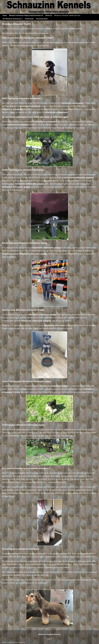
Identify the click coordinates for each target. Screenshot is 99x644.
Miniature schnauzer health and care (67, 15)
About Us (49, 15)
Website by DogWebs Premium (49, 634)
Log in (49, 639)
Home (5, 15)
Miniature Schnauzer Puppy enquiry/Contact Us (26, 15)
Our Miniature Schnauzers (13, 19)
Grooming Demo (42, 19)
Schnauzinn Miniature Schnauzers (16, 642)
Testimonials (29, 19)
